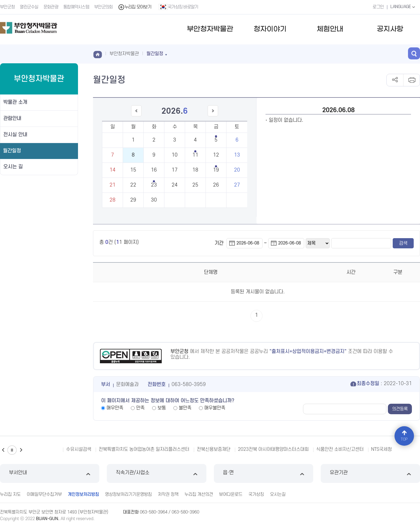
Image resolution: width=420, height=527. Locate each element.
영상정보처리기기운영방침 (128, 494)
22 (133, 185)
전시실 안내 (15, 135)
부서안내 (50, 473)
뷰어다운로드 (231, 494)
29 (133, 200)
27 (237, 185)
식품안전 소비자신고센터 (340, 449)
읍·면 (264, 473)
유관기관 (370, 473)
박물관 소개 (15, 102)
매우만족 (115, 408)
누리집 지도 (10, 494)
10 (175, 155)
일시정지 (12, 450)
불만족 (185, 408)
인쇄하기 (411, 80)
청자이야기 (270, 29)
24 (175, 185)
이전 (3, 450)
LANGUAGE (403, 7)
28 (112, 200)
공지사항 (390, 29)
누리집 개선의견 (199, 494)
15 (133, 170)
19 (216, 170)
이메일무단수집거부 (44, 494)
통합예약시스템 (76, 7)
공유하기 (395, 80)
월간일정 (12, 151)
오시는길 (278, 494)
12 (216, 155)
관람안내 (12, 118)
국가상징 (256, 494)
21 (112, 185)
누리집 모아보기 (135, 7)
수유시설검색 (79, 449)
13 (237, 155)
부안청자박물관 (210, 29)
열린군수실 (29, 7)
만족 (140, 408)
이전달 (136, 116)
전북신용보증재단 (214, 449)
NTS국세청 (381, 449)
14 (112, 170)
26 (216, 185)
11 (195, 155)
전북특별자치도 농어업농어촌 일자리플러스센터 (144, 449)
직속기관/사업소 (156, 473)
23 (154, 185)
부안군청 (7, 7)
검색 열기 (414, 53)
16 (154, 170)
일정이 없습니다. (286, 120)
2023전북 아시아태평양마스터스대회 (273, 449)
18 (195, 170)
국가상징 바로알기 (178, 7)
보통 (162, 408)
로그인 (378, 7)
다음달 (213, 116)
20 (237, 170)
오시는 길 (13, 167)
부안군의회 (103, 7)
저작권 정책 (168, 494)
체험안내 (330, 29)
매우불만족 (215, 408)
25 (195, 185)
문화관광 (51, 7)
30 (154, 200)
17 (175, 170)
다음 (21, 450)
